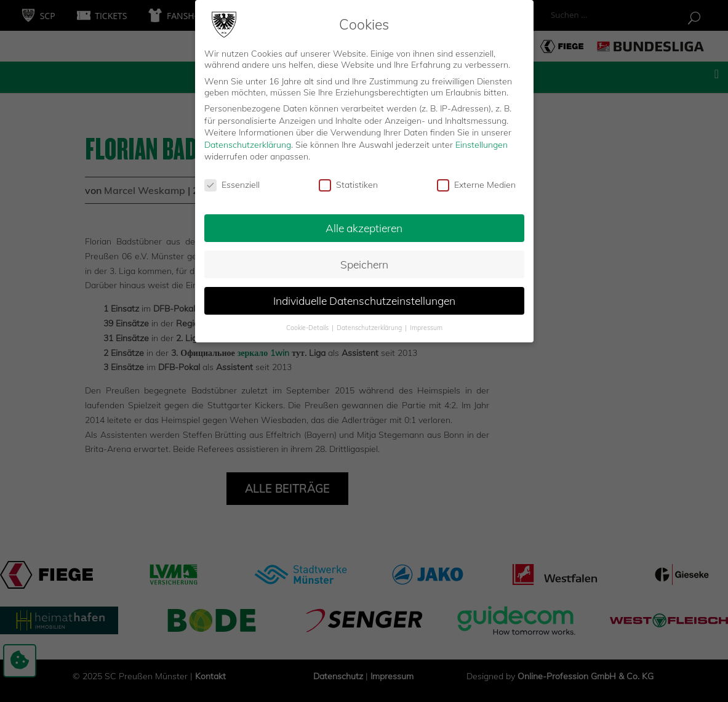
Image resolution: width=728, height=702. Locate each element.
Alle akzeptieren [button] (364, 227)
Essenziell (232, 184)
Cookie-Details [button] (308, 326)
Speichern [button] (364, 263)
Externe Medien (476, 184)
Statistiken (348, 184)
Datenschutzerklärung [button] (370, 326)
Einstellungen (482, 143)
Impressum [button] (426, 326)
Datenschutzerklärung (248, 143)
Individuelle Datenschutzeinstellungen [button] (364, 299)
